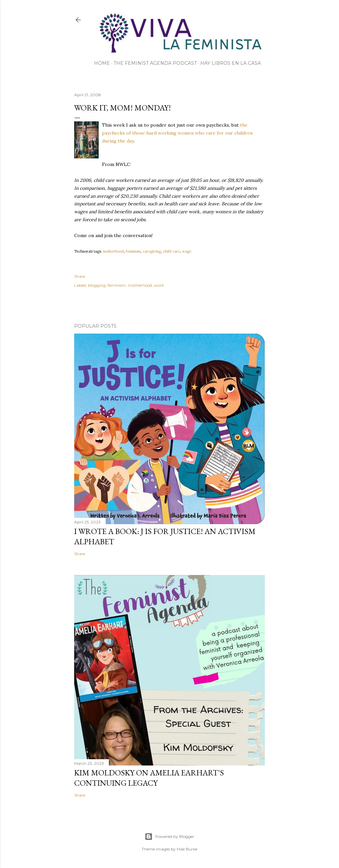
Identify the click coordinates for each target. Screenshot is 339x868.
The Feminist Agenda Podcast (155, 63)
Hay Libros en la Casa (231, 63)
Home (102, 63)
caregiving (152, 251)
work (159, 285)
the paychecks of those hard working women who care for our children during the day (177, 133)
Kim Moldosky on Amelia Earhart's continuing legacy (149, 778)
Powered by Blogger (169, 837)
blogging (97, 285)
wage (187, 251)
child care (171, 251)
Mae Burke (187, 849)
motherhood (113, 251)
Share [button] (80, 276)
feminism (133, 251)
